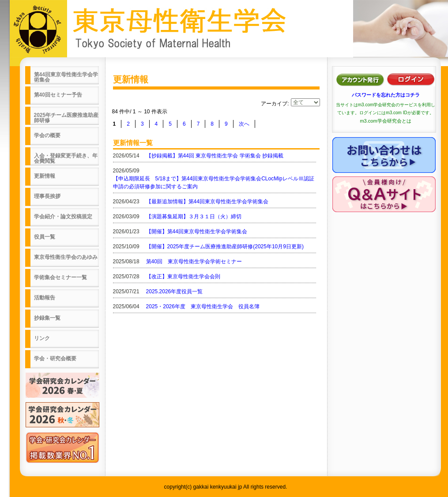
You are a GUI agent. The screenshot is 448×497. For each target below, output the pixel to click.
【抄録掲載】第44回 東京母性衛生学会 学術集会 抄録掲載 (215, 156)
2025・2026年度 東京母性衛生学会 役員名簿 (203, 306)
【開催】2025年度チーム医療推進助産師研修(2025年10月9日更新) (225, 247)
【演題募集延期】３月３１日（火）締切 (194, 217)
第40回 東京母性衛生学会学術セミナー (194, 262)
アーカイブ (274, 104)
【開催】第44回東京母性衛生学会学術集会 (197, 232)
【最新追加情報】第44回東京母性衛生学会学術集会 (207, 202)
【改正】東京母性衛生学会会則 (183, 277)
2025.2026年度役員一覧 (175, 291)
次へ (244, 124)
